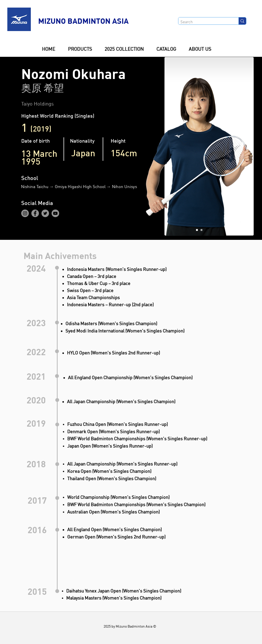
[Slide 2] (201, 230)
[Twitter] (45, 213)
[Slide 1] (197, 230)
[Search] (204, 22)
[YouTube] (55, 213)
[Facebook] (35, 213)
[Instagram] (25, 213)
